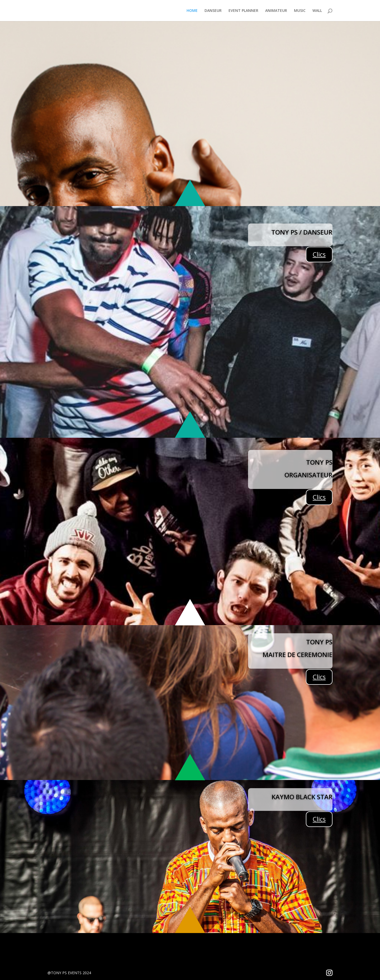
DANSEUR (213, 11)
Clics (319, 254)
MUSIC (300, 11)
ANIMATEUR (276, 11)
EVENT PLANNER (243, 11)
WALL (317, 11)
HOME (192, 11)
